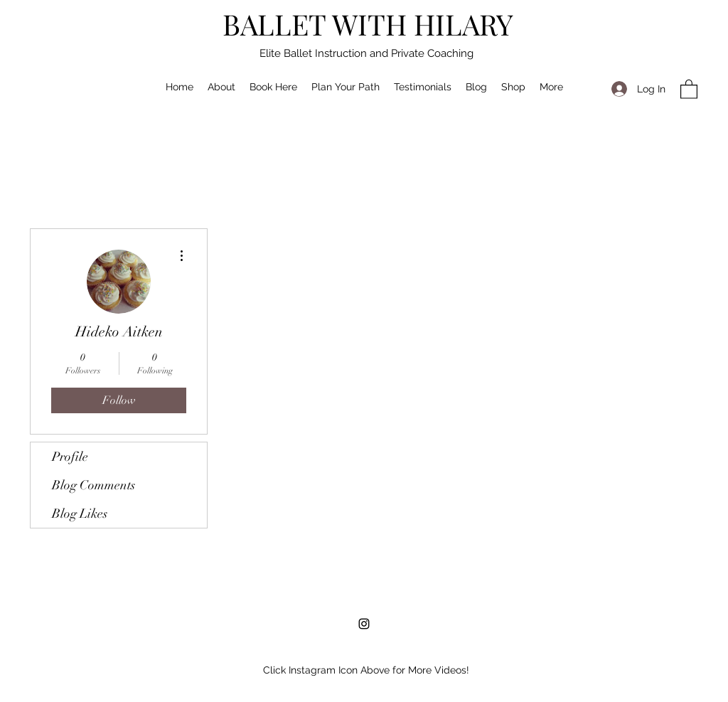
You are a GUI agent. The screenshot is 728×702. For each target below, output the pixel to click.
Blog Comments (93, 485)
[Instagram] (364, 624)
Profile (70, 457)
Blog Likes (80, 514)
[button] (689, 89)
